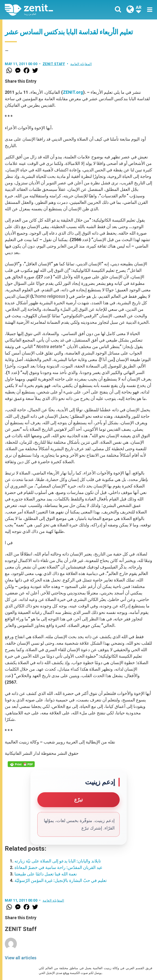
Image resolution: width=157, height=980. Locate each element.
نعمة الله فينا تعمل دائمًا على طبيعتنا (46, 874)
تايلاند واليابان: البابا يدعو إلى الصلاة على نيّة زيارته (58, 861)
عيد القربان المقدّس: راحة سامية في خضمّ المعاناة (59, 867)
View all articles (21, 958)
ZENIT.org (73, 92)
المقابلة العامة (81, 64)
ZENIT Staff (54, 64)
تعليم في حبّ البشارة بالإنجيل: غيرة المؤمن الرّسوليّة (61, 880)
